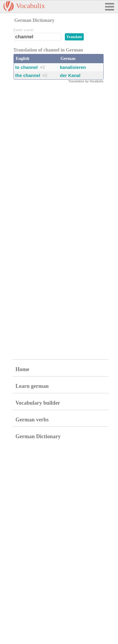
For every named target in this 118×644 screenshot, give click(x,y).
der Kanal (70, 75)
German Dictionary (38, 436)
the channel (28, 75)
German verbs (32, 420)
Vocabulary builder (38, 403)
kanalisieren (73, 67)
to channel (27, 67)
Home (23, 369)
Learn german (32, 386)
